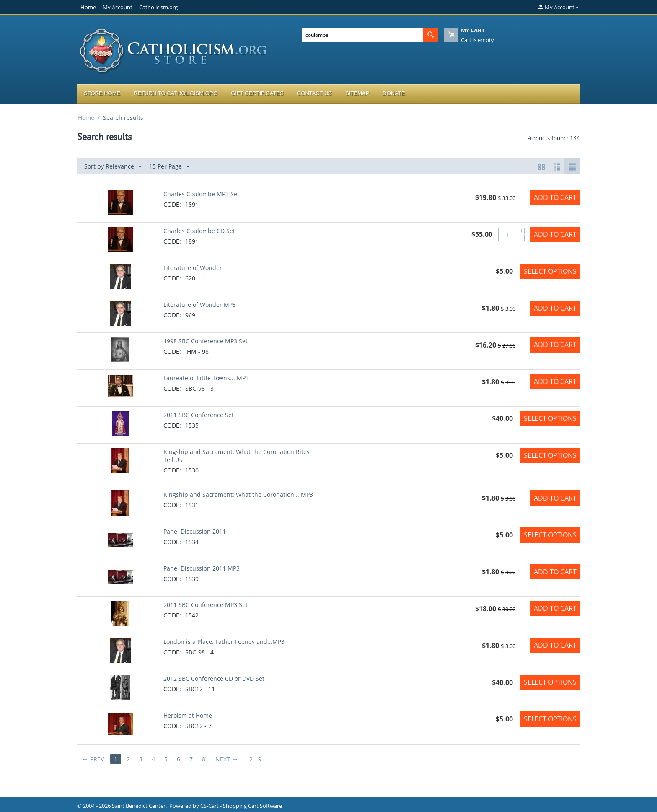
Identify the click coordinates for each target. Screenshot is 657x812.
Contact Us (314, 93)
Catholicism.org (158, 7)
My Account (118, 7)
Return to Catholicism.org (176, 93)
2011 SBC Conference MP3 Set (206, 605)
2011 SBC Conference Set (199, 415)
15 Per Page (169, 167)
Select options (550, 271)
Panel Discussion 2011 (195, 531)
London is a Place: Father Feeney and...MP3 (224, 642)
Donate (394, 93)
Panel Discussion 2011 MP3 (202, 568)
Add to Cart (555, 197)
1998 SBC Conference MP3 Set (206, 341)
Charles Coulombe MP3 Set (201, 194)
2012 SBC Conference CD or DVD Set (214, 678)
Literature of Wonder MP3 (200, 305)
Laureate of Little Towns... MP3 (206, 378)
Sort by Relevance (113, 167)
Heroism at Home (188, 715)
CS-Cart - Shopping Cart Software (241, 806)
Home (88, 7)
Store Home (102, 93)
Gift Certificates (257, 93)
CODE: (172, 204)
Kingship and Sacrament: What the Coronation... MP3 (238, 494)
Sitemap (357, 93)
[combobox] (362, 35)
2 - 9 (255, 759)
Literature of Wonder (193, 268)
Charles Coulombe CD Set (199, 231)
